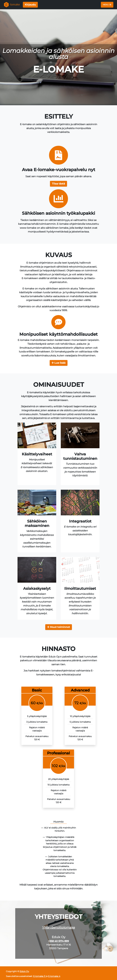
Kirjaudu (30, 5)
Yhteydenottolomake (59, 927)
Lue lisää (59, 363)
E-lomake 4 (54, 976)
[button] (58, 184)
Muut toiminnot (59, 627)
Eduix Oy (24, 971)
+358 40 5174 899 (58, 941)
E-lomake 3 (39, 976)
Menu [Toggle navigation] (107, 5)
